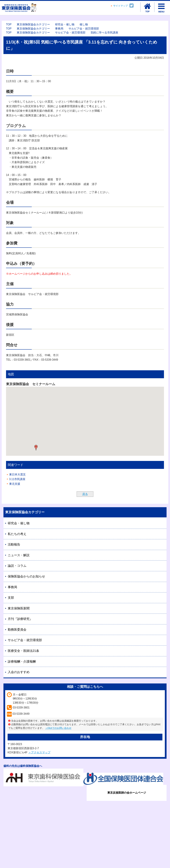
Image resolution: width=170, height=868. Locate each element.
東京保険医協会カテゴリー (33, 24)
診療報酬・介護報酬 (22, 662)
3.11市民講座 (17, 479)
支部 (11, 598)
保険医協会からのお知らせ (26, 576)
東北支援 (15, 484)
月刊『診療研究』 (20, 619)
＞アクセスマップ (39, 752)
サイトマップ (120, 6)
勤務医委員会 (17, 630)
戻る (85, 494)
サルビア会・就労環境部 (84, 29)
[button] (36, 448)
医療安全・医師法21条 (23, 651)
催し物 (84, 24)
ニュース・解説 (19, 555)
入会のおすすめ (19, 672)
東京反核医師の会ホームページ (127, 793)
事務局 (59, 29)
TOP (9, 24)
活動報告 (14, 544)
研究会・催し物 (65, 24)
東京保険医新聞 (19, 608)
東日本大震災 (17, 474)
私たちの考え (17, 534)
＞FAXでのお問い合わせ (58, 728)
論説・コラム (17, 566)
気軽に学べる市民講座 (104, 33)
